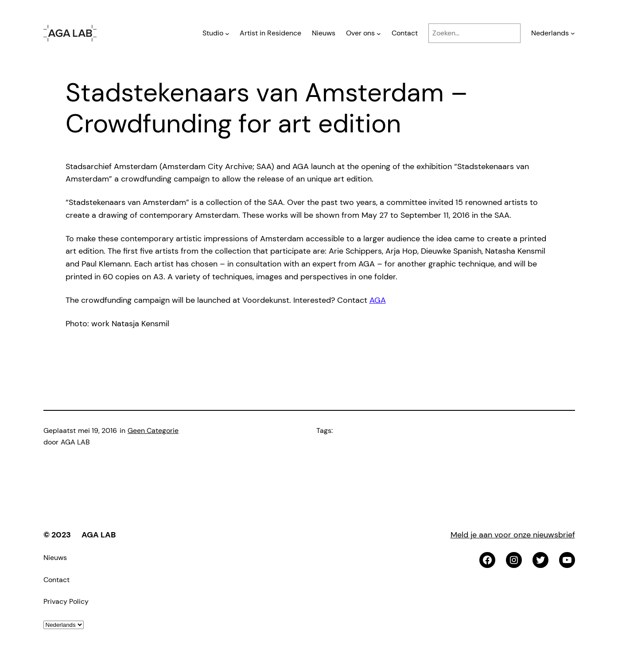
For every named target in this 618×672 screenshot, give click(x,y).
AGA (378, 300)
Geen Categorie (153, 431)
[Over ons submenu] (379, 33)
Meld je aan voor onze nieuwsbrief (513, 535)
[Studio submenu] (227, 33)
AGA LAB (99, 535)
